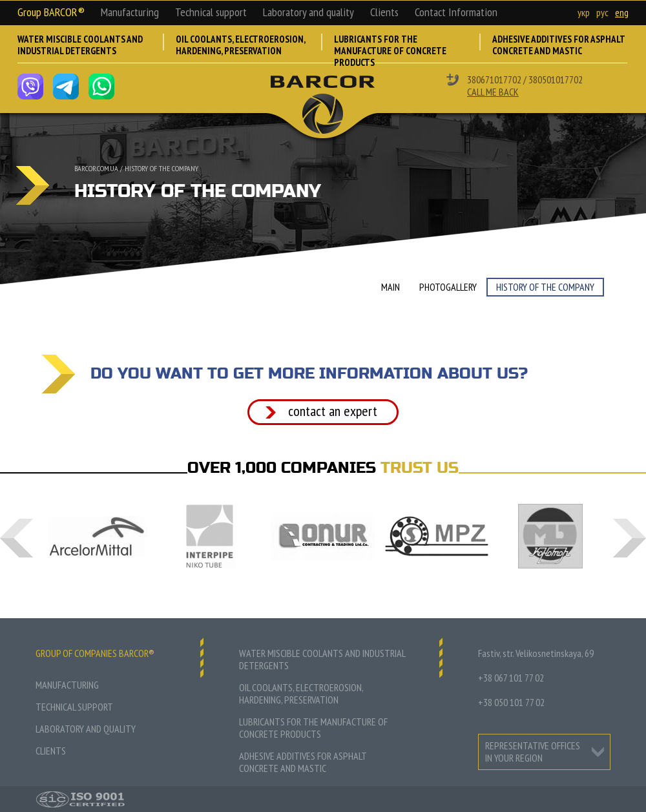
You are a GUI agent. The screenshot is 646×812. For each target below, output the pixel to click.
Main (391, 287)
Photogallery (448, 287)
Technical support (211, 12)
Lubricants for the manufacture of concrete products (390, 48)
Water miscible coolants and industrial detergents (80, 45)
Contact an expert (333, 411)
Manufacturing (130, 12)
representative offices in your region (533, 752)
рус (602, 12)
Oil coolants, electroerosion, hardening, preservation (240, 45)
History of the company (161, 168)
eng (622, 12)
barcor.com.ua (96, 168)
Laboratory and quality (308, 12)
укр (584, 12)
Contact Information (456, 12)
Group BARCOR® (51, 12)
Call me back (493, 92)
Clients (384, 12)
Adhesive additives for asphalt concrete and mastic (559, 45)
